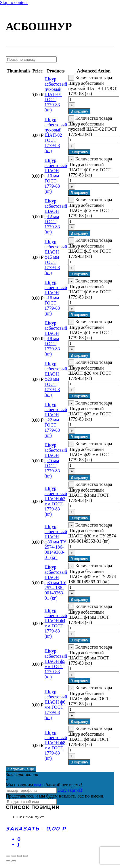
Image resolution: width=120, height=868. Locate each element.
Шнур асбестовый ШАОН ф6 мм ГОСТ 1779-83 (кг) (56, 705)
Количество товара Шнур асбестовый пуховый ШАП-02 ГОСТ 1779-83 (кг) (92, 126)
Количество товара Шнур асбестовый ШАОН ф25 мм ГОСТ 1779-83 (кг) (90, 452)
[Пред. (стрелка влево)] (8, 861)
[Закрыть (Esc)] (8, 856)
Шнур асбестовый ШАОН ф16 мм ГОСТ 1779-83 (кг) (56, 298)
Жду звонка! (70, 790)
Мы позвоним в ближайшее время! (44, 785)
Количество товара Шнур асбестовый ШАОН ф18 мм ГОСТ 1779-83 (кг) (90, 330)
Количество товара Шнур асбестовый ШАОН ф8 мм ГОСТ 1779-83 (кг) (90, 736)
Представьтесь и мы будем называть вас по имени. (55, 796)
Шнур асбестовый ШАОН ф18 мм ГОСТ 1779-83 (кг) (56, 338)
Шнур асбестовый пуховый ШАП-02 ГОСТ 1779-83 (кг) (56, 135)
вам (38, 785)
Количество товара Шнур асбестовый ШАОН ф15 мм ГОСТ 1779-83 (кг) (90, 248)
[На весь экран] (20, 856)
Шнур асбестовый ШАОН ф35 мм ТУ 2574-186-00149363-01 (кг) (56, 583)
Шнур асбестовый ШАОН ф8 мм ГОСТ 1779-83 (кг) (56, 745)
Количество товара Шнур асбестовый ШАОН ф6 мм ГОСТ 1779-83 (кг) (90, 696)
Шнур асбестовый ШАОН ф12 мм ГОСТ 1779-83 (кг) (56, 216)
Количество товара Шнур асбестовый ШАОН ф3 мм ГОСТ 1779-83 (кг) (90, 492)
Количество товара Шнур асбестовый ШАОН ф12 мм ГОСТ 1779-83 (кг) (90, 208)
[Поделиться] (14, 856)
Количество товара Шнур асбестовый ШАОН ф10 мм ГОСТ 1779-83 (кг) (90, 167)
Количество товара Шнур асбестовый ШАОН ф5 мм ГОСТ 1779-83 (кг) (90, 655)
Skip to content (14, 2)
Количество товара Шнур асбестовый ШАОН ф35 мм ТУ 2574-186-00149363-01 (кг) (93, 574)
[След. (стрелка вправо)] (14, 861)
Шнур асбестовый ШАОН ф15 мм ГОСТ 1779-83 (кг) (56, 257)
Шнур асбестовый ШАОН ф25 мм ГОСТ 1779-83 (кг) (56, 460)
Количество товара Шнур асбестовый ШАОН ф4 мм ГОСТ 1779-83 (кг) (90, 614)
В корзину (79, 111)
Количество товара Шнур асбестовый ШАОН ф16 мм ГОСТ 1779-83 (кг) (90, 289)
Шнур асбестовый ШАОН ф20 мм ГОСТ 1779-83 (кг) (56, 379)
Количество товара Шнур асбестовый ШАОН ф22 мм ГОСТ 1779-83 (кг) (90, 411)
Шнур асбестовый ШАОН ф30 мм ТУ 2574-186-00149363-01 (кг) (56, 542)
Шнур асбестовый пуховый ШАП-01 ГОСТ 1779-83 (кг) (56, 94)
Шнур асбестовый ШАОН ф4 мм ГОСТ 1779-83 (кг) (56, 623)
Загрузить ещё (21, 769)
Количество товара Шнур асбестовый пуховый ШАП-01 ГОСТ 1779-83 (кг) (92, 86)
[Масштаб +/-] (25, 856)
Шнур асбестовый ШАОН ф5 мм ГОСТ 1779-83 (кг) (56, 664)
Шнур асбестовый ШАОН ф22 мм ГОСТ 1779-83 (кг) (56, 420)
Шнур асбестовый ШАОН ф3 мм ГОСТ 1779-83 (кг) (56, 501)
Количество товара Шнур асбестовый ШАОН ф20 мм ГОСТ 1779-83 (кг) (90, 370)
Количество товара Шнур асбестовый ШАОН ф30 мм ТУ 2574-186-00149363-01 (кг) (93, 533)
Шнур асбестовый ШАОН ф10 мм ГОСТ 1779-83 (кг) (56, 176)
